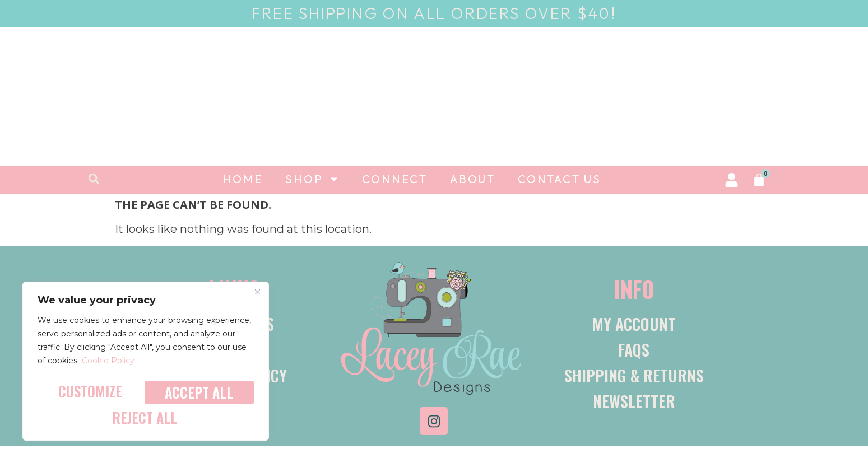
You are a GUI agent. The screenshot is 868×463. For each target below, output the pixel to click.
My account (634, 324)
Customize (89, 395)
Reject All (197, 395)
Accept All (146, 418)
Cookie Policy (108, 368)
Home (243, 179)
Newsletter (634, 401)
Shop (312, 179)
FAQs (634, 350)
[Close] (257, 299)
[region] (146, 365)
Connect (395, 179)
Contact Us (560, 179)
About (473, 179)
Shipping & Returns (634, 375)
